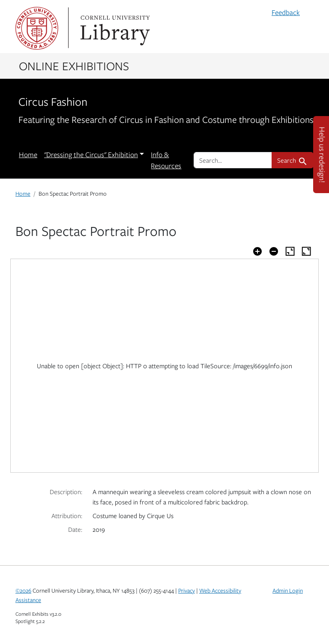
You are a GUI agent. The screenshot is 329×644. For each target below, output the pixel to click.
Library (114, 28)
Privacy (187, 590)
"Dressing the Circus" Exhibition (91, 155)
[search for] (233, 160)
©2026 (23, 590)
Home (28, 155)
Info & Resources (166, 160)
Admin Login (288, 590)
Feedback (286, 12)
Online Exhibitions (74, 66)
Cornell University (37, 28)
